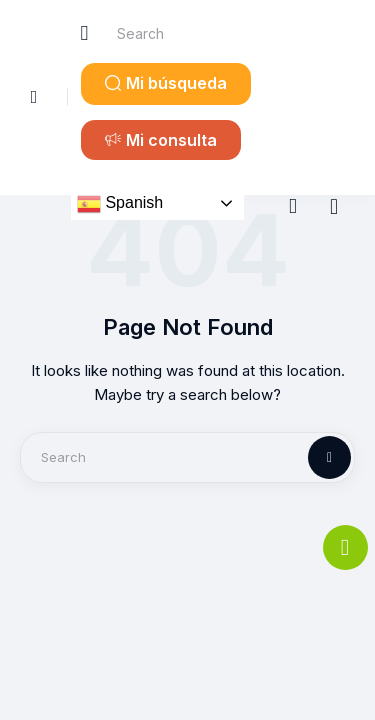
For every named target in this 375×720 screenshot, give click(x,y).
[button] (166, 84)
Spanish (120, 204)
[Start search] (85, 33)
